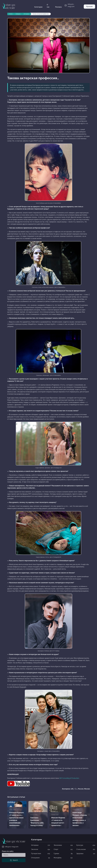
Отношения (41, 858)
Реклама (58, 7)
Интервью (41, 845)
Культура (86, 845)
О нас (48, 6)
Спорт (63, 849)
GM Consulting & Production (69, 778)
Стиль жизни (86, 849)
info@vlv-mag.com (10, 847)
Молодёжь (63, 858)
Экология (41, 849)
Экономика (63, 845)
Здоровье (86, 854)
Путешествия (41, 854)
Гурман (63, 854)
